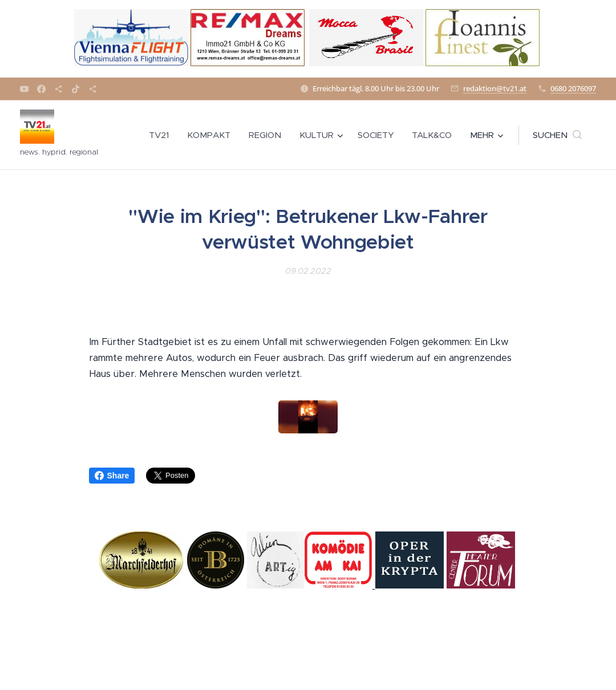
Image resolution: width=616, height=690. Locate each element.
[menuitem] (162, 135)
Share (112, 476)
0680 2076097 (573, 88)
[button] (557, 135)
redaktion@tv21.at (495, 88)
